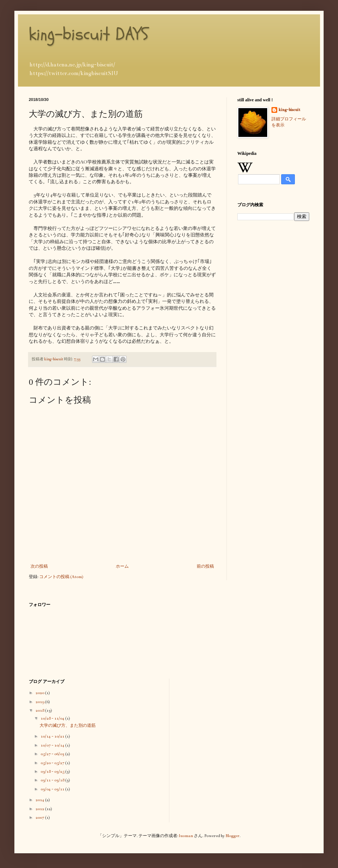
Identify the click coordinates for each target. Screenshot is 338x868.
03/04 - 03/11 (53, 789)
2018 (40, 710)
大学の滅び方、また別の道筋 (68, 726)
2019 (40, 702)
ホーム (122, 566)
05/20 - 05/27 (53, 763)
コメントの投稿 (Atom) (61, 577)
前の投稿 (205, 566)
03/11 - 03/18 (53, 780)
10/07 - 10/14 (53, 745)
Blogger (232, 836)
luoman (186, 836)
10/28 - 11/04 (53, 718)
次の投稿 (39, 566)
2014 (40, 800)
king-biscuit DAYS (89, 34)
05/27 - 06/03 (53, 754)
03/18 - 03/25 (53, 772)
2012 (40, 809)
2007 (40, 818)
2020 (40, 693)
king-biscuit (289, 110)
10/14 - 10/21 (53, 736)
